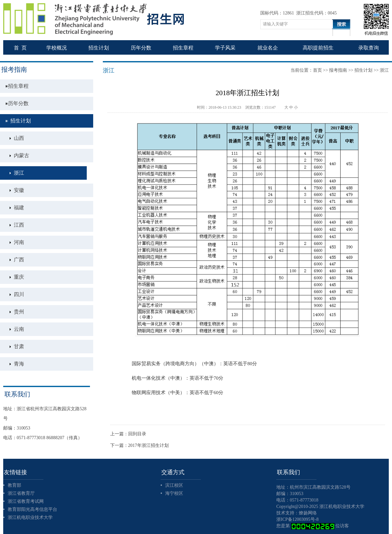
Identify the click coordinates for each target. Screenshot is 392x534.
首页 (317, 70)
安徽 (19, 190)
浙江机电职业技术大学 (30, 517)
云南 (19, 329)
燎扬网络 (308, 513)
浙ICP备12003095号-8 (297, 519)
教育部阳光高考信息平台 (32, 509)
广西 (19, 260)
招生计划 (21, 121)
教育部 (14, 485)
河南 (19, 242)
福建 (19, 208)
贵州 (19, 312)
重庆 (19, 277)
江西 (19, 225)
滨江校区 (174, 485)
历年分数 (18, 103)
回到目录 (137, 434)
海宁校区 (174, 493)
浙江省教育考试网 (26, 501)
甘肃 (19, 346)
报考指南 (338, 70)
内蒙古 (22, 155)
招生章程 (18, 86)
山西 (19, 138)
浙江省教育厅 (21, 493)
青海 (19, 364)
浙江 (19, 173)
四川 (19, 294)
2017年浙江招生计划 (148, 445)
